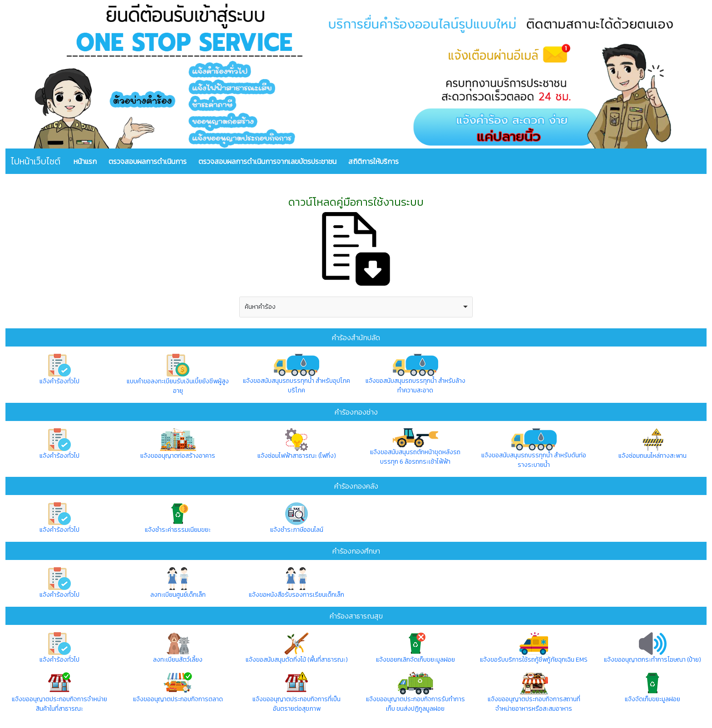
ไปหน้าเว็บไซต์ (36, 161)
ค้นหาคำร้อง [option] (260, 307)
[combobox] (356, 307)
